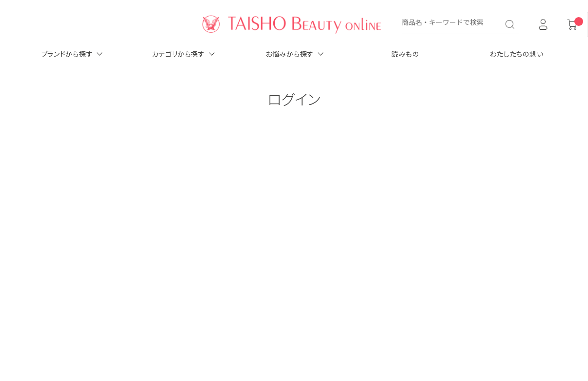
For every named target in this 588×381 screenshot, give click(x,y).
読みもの (405, 54)
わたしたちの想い (517, 54)
